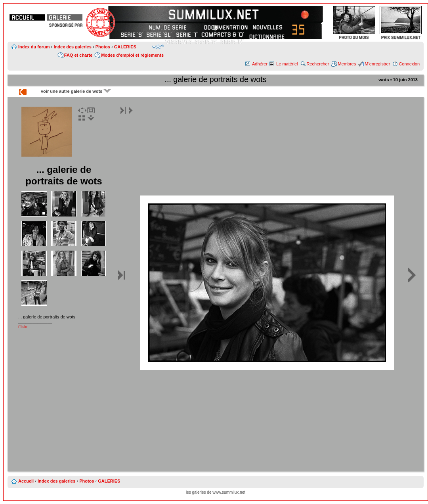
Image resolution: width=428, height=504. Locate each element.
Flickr (23, 327)
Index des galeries (72, 47)
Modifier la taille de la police (158, 46)
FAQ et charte (78, 55)
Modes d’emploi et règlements (132, 55)
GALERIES (125, 47)
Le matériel (287, 64)
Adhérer (260, 64)
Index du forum (34, 47)
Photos (103, 47)
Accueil (26, 481)
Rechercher (318, 64)
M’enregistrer (377, 64)
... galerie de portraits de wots (215, 79)
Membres (347, 64)
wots (384, 80)
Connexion (409, 64)
